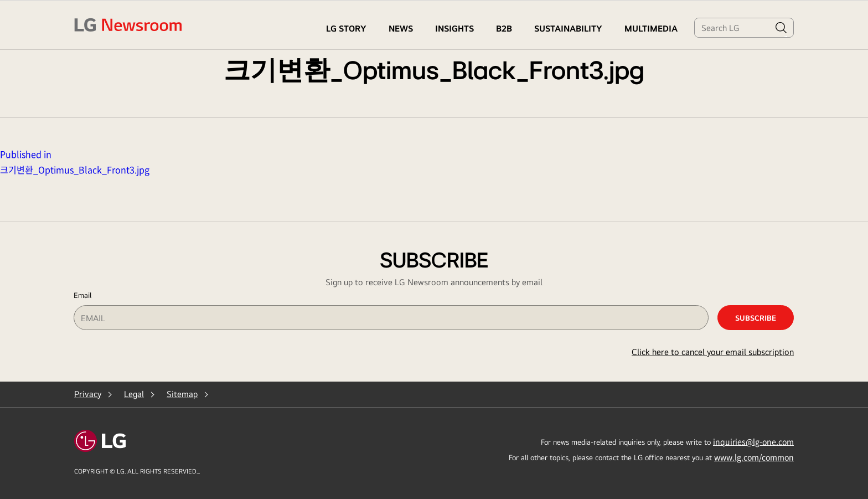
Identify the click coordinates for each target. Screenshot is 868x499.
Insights (454, 29)
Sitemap (182, 394)
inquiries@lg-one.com (753, 441)
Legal (134, 394)
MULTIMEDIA (651, 29)
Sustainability (568, 29)
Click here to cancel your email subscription (713, 352)
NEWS (401, 29)
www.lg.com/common (754, 457)
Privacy (88, 394)
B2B (504, 29)
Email (82, 295)
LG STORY (346, 29)
